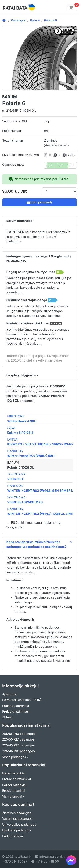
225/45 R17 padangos (18, 745)
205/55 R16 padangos (18, 734)
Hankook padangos (17, 830)
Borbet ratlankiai (14, 785)
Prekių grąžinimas (15, 711)
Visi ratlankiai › (13, 796)
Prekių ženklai (12, 836)
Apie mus (9, 694)
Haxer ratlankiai (14, 773)
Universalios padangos (19, 824)
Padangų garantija (16, 706)
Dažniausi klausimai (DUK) (22, 700)
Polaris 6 (50, 20)
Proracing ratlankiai (16, 779)
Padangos (18, 20)
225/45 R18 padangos (18, 751)
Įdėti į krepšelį (39, 202)
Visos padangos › (15, 757)
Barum (35, 20)
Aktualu (8, 717)
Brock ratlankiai (14, 791)
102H (27, 111)
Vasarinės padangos (17, 819)
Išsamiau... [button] (14, 292)
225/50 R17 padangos (18, 739)
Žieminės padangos (17, 813)
